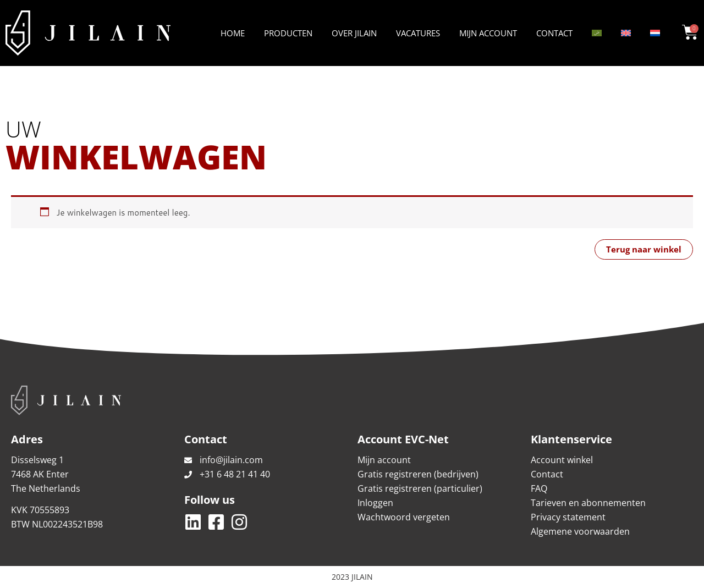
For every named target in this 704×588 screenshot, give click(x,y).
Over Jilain (354, 33)
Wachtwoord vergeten (404, 517)
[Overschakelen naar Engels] (626, 33)
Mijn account (488, 33)
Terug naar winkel (644, 249)
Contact (554, 33)
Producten (288, 33)
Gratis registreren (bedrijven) (418, 474)
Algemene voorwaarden (580, 531)
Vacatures (418, 33)
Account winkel (562, 460)
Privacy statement (568, 517)
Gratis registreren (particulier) (420, 488)
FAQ (539, 488)
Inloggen (375, 503)
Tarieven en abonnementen (588, 503)
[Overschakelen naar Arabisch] (597, 33)
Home (233, 33)
